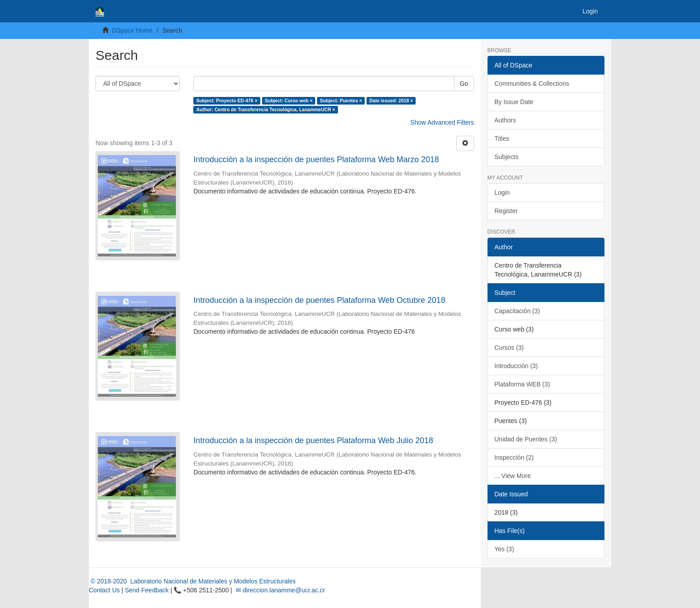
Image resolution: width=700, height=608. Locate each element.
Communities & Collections (532, 84)
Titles (502, 138)
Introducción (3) (516, 366)
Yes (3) (504, 549)
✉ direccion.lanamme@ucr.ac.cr (279, 590)
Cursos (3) (509, 348)
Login (502, 193)
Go (464, 84)
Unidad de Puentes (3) (526, 439)
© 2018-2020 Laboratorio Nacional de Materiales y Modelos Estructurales (192, 581)
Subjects (507, 157)
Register (506, 211)
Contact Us (104, 590)
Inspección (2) (514, 457)
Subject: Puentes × (341, 101)
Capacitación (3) (517, 311)
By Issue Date (514, 102)
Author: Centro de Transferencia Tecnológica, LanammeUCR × (266, 109)
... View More (513, 476)
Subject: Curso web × (289, 101)
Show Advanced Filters (442, 122)
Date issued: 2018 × (391, 101)
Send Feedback (147, 590)
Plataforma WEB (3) (522, 384)
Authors (505, 120)
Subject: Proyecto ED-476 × (227, 101)
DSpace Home (132, 30)
